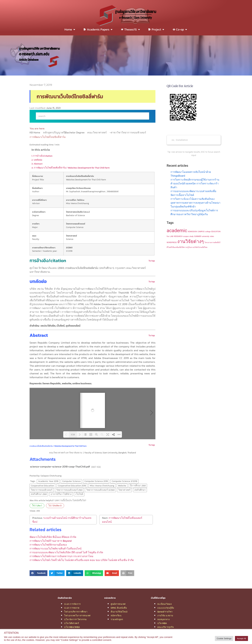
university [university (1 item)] (206, 236)
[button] (38, 573)
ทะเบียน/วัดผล (165, 604)
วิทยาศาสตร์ (124, 490)
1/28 (73, 435)
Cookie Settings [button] (224, 638)
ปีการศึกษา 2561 (138, 486)
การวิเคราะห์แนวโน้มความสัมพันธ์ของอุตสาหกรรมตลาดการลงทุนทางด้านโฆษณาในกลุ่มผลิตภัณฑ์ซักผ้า (195, 203)
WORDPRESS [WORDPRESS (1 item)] (172, 242)
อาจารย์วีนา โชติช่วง (61, 494)
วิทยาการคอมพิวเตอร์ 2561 (69, 490)
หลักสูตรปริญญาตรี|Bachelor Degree (64, 132)
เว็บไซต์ (79, 494)
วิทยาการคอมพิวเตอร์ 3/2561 (100, 490)
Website (122, 486)
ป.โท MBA (162, 623)
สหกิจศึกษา (140, 490)
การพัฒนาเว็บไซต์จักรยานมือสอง (48, 545)
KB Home (35, 132)
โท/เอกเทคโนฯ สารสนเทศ (77, 615)
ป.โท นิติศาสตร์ (72, 623)
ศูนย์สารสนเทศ (118, 604)
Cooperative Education (42, 486)
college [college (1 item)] (208, 232)
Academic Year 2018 (48, 481)
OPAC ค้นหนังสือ (119, 608)
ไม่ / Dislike (55, 505)
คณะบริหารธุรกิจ (166, 627)
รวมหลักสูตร (117, 619)
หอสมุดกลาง (164, 619)
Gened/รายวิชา (165, 612)
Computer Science (71, 481)
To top (152, 261)
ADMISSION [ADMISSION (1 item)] (192, 232)
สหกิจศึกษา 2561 (39, 494)
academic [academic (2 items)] (177, 231)
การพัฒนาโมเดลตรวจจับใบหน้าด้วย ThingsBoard (191, 174)
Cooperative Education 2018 (72, 486)
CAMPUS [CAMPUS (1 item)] (201, 232)
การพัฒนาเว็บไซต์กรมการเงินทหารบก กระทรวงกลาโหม (61, 556)
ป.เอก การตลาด (72, 608)
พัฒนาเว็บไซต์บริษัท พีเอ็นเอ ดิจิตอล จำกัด (53, 537)
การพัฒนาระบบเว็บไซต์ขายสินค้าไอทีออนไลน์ (56, 548)
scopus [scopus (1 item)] (186, 236)
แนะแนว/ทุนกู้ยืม (166, 608)
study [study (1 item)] (191, 236)
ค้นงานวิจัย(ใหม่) (119, 612)
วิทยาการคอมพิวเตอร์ (42, 490)
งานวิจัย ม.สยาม (165, 615)
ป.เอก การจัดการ (72, 604)
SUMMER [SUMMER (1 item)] (198, 236)
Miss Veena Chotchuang (102, 486)
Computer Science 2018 (96, 481)
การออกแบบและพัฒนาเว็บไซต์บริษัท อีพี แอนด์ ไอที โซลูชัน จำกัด (66, 552)
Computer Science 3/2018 (124, 481)
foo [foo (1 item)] (168, 236)
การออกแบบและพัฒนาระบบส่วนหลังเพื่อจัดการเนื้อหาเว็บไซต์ (193, 193)
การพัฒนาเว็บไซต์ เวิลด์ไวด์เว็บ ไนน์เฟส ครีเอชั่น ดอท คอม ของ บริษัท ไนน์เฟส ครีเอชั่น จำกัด (82, 560)
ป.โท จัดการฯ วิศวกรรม (75, 619)
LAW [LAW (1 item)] (172, 236)
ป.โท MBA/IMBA (72, 627)
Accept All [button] (241, 638)
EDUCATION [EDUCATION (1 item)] (216, 232)
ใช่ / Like (37, 505)
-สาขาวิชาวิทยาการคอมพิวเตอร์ (128, 132)
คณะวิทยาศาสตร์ (97, 132)
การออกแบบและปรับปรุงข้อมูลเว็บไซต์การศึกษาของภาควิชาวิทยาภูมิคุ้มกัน (194, 212)
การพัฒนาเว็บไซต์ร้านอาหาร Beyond (51, 541)
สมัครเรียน (116, 615)
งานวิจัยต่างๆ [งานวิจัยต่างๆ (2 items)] (191, 241)
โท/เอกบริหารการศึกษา (76, 612)
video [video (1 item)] (212, 236)
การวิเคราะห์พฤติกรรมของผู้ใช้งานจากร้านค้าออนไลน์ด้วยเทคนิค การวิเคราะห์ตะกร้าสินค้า (195, 183)
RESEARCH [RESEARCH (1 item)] (178, 236)
